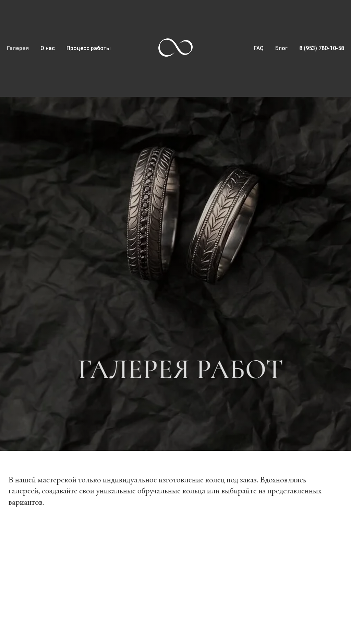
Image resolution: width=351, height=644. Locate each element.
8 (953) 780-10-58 (322, 48)
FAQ (259, 48)
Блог (281, 48)
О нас (48, 48)
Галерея (18, 48)
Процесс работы (89, 48)
